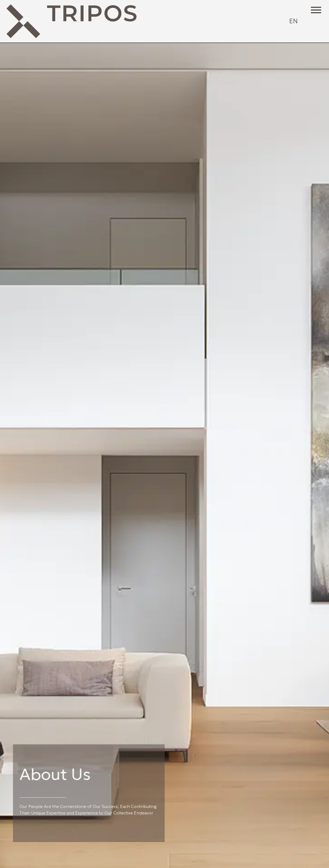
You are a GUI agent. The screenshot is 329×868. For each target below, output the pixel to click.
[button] (316, 10)
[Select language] (293, 21)
